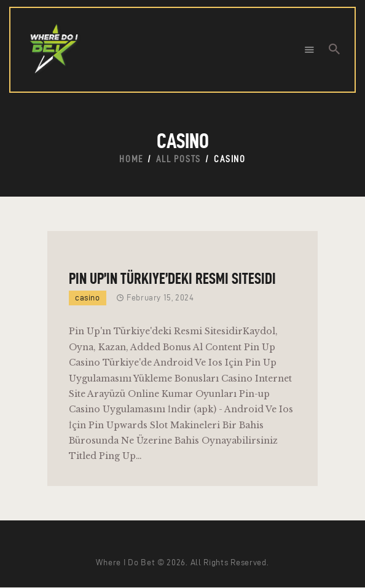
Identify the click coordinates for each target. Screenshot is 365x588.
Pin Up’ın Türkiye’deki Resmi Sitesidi (172, 278)
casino (88, 298)
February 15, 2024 (160, 298)
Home (131, 159)
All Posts (179, 159)
